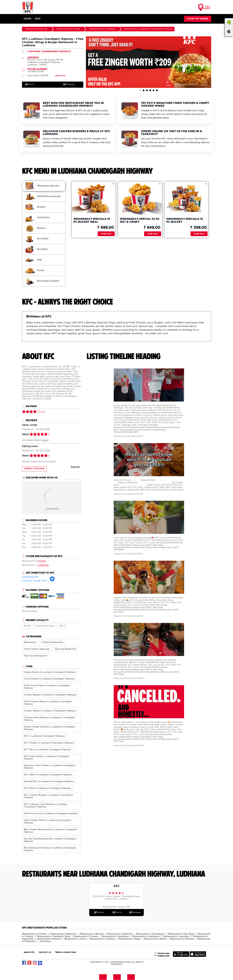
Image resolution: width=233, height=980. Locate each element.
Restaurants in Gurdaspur (115, 937)
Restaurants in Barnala (92, 934)
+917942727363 (36, 72)
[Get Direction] (52, 581)
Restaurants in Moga (129, 939)
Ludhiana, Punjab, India (34, 581)
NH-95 (27, 626)
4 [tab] (150, 91)
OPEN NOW (60, 76)
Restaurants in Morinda (182, 939)
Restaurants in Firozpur (86, 937)
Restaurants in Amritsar (34, 934)
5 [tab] (154, 91)
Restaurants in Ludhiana (102, 939)
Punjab (42, 561)
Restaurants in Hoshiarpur (146, 937)
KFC (117, 886)
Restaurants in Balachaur (63, 934)
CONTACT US (45, 952)
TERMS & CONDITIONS (66, 952)
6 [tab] (157, 91)
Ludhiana (43, 565)
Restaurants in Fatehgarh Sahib (54, 937)
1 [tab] (140, 91)
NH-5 (62, 626)
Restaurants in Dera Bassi (181, 934)
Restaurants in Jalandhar (176, 937)
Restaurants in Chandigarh (150, 934)
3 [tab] (147, 91)
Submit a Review (34, 469)
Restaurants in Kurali (75, 939)
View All (75, 467)
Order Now (106, 234)
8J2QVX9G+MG (30, 577)
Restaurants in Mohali (155, 939)
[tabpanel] (149, 62)
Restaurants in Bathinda (120, 934)
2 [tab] (144, 91)
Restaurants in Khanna (49, 939)
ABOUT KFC (29, 952)
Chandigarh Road (45, 626)
